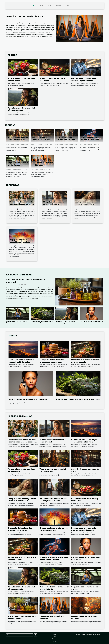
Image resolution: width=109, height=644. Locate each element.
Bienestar (59, 6)
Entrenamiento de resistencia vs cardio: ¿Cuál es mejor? (66, 139)
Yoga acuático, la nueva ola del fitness (18, 164)
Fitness (50, 6)
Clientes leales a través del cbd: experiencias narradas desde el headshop (22, 204)
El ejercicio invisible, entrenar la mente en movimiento (90, 139)
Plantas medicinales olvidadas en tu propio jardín (78, 399)
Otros (68, 6)
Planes (41, 6)
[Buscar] (20, 635)
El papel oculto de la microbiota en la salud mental (20, 242)
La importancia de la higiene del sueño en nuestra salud (85, 204)
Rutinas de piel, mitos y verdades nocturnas (28, 399)
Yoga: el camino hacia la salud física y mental (18, 138)
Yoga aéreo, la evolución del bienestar (25, 16)
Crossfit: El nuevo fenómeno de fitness (41, 138)
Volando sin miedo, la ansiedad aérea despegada (66, 322)
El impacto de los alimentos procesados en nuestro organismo (52, 362)
